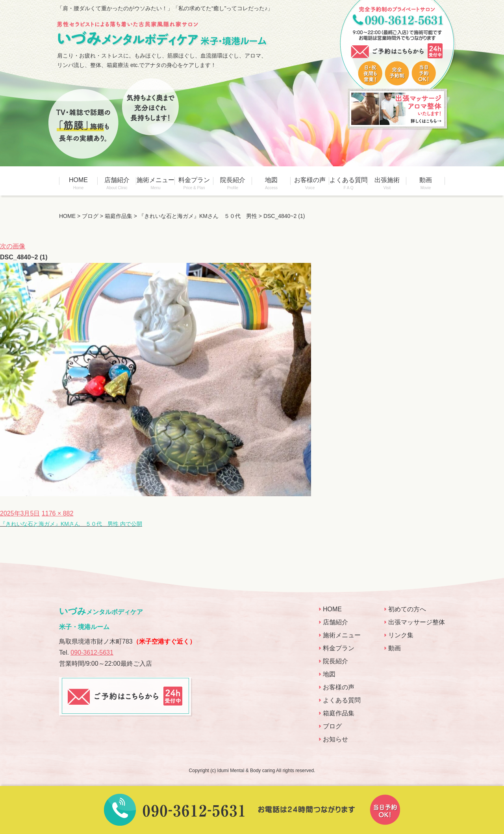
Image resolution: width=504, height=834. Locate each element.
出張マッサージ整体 (417, 622)
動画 (426, 183)
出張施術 (387, 183)
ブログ (332, 726)
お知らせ (335, 739)
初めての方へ (407, 609)
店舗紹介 (117, 183)
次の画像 (13, 246)
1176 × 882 (58, 513)
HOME (78, 183)
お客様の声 (310, 183)
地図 (271, 183)
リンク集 (401, 635)
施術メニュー (156, 183)
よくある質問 (348, 183)
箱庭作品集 (339, 713)
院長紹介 (233, 183)
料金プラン (194, 183)
